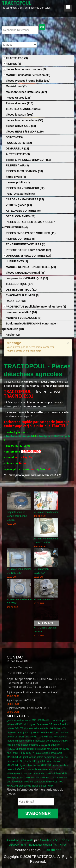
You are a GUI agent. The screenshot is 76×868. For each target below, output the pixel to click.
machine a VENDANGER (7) (23, 318)
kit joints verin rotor (44, 599)
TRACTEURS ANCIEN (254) (23, 109)
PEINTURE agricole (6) (20, 194)
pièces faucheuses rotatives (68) (27, 69)
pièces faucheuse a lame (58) (24, 120)
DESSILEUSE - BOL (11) (21, 290)
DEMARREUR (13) (17, 148)
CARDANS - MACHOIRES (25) (25, 199)
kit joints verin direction (46, 512)
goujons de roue (34, 737)
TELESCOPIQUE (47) (19, 284)
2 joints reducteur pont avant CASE (29, 708)
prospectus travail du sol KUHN (36, 786)
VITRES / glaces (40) (19, 205)
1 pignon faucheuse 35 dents (43, 724)
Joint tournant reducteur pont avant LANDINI (44, 741)
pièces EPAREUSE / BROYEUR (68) (28, 160)
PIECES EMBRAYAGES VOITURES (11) (31, 233)
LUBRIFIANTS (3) (17, 261)
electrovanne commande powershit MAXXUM (42, 773)
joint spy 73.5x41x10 (18, 777)
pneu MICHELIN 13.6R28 (21, 753)
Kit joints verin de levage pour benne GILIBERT (17, 516)
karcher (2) (13, 335)
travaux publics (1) (18, 182)
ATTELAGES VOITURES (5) (23, 211)
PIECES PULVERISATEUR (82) (25, 188)
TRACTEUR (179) (17, 58)
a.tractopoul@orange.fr (18, 436)
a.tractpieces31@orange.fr (54, 436)
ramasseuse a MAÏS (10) (21, 312)
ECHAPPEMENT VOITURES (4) (26, 244)
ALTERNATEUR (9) (18, 154)
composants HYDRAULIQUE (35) (27, 278)
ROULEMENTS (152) (19, 143)
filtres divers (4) (16, 177)
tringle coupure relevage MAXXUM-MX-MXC (44, 749)
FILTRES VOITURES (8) (21, 239)
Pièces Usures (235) (19, 98)
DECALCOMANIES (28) (20, 216)
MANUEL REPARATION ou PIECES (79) (31, 267)
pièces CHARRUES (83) (21, 126)
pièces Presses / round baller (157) (28, 81)
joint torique (30, 757)
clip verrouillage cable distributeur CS (45, 728)
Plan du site (52, 850)
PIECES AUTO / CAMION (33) (24, 171)
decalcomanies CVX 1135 (36, 745)
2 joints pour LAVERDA (21, 700)
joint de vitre (14, 745)
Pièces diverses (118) (20, 103)
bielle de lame (15, 732)
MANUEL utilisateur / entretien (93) (28, 75)
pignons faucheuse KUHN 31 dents (38, 765)
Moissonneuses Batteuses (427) (26, 92)
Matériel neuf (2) (16, 86)
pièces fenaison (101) (20, 115)
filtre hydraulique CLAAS (44, 777)
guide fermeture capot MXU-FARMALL (28, 720)
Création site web (20, 840)
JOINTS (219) (14, 137)
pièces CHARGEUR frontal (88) (26, 273)
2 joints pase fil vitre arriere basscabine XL (33, 692)
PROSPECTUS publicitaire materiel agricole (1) (36, 307)
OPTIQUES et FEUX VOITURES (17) (28, 256)
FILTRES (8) (13, 64)
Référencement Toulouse (48, 845)
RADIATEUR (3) (16, 301)
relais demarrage (47, 757)
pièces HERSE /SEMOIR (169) (25, 132)
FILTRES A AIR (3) (17, 165)
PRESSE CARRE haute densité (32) (28, 250)
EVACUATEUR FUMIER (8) (23, 295)
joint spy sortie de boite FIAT (39, 732)
